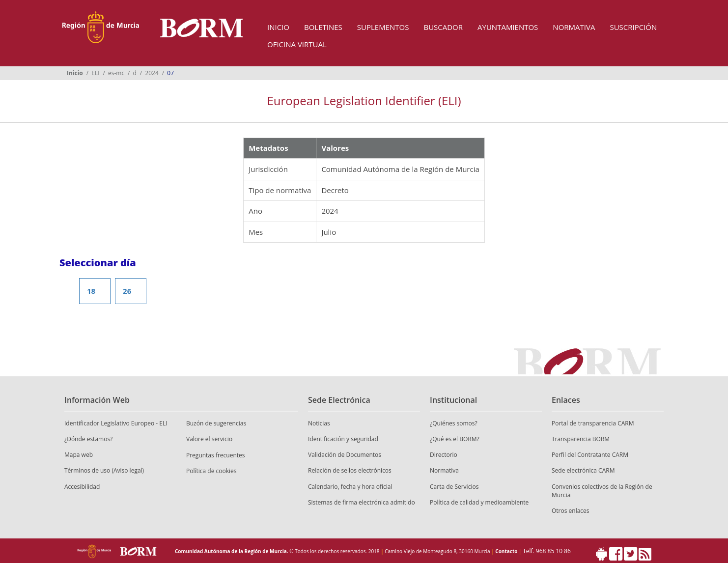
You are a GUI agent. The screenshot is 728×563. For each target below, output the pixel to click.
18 (91, 291)
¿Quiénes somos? (454, 423)
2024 (152, 73)
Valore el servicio (209, 439)
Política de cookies (211, 471)
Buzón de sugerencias (216, 423)
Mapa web (79, 455)
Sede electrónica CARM (583, 470)
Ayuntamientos (508, 27)
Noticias (319, 423)
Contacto (506, 551)
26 (127, 291)
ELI (95, 73)
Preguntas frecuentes (216, 455)
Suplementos (383, 27)
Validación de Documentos (345, 455)
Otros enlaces (571, 511)
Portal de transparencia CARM (593, 423)
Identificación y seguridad (343, 439)
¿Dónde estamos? (88, 439)
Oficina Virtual (297, 44)
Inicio (278, 27)
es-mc (116, 73)
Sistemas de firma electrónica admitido (362, 502)
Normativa (574, 27)
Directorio (444, 455)
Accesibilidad (82, 487)
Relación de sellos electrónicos (350, 470)
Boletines (323, 27)
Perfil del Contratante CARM (590, 455)
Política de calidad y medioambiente (479, 502)
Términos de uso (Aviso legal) (104, 470)
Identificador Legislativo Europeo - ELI (116, 423)
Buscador (443, 27)
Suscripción (633, 27)
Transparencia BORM (581, 439)
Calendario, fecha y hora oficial (350, 487)
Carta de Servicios (454, 487)
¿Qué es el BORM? (455, 439)
